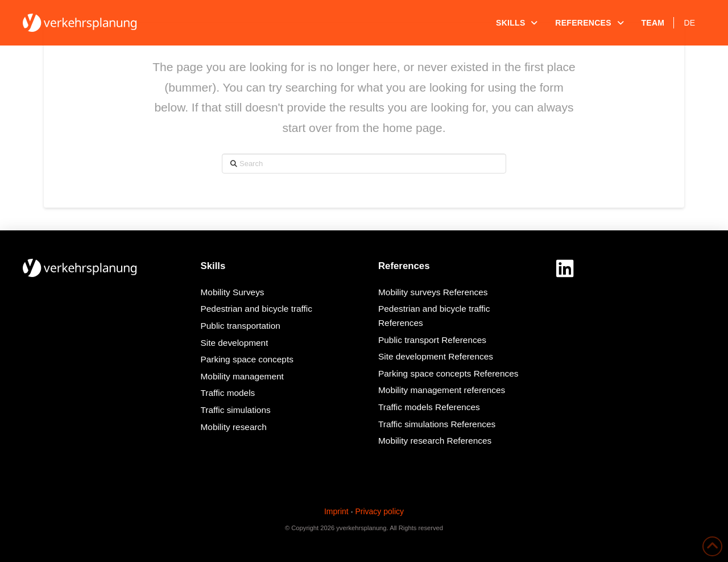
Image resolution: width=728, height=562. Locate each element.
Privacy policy (379, 511)
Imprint (336, 511)
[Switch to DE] (690, 23)
